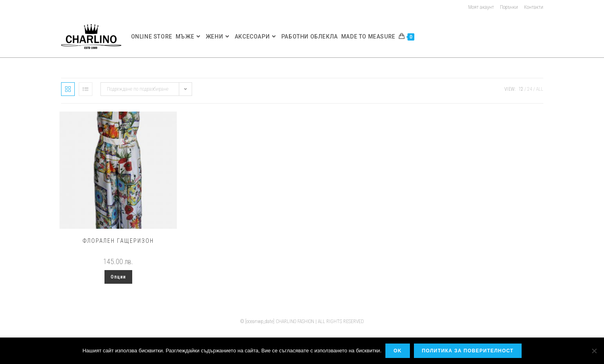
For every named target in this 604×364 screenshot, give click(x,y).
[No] (594, 351)
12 (521, 89)
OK (397, 351)
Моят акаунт (481, 7)
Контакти (534, 7)
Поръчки (509, 7)
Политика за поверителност (468, 351)
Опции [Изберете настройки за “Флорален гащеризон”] (118, 277)
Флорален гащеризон (118, 241)
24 (530, 89)
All (540, 89)
